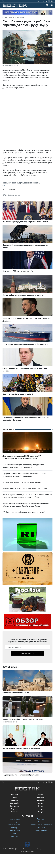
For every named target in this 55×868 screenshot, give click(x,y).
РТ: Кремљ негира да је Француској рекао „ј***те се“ (24, 512)
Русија (14, 797)
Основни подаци (14, 819)
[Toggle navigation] (51, 5)
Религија (14, 828)
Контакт (41, 822)
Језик (14, 834)
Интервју (41, 797)
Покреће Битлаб (41, 830)
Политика (20, 18)
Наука (41, 806)
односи (18, 195)
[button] (52, 5)
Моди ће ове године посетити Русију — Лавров (22, 482)
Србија (11, 195)
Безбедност (14, 806)
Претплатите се (27, 653)
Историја (14, 822)
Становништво (14, 831)
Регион (41, 794)
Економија (14, 803)
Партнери (41, 819)
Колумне (41, 800)
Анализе (14, 812)
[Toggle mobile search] (47, 5)
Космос (41, 803)
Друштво (14, 809)
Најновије (14, 794)
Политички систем (14, 825)
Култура (41, 809)
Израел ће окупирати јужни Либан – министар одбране (25, 488)
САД (4, 195)
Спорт (41, 812)
